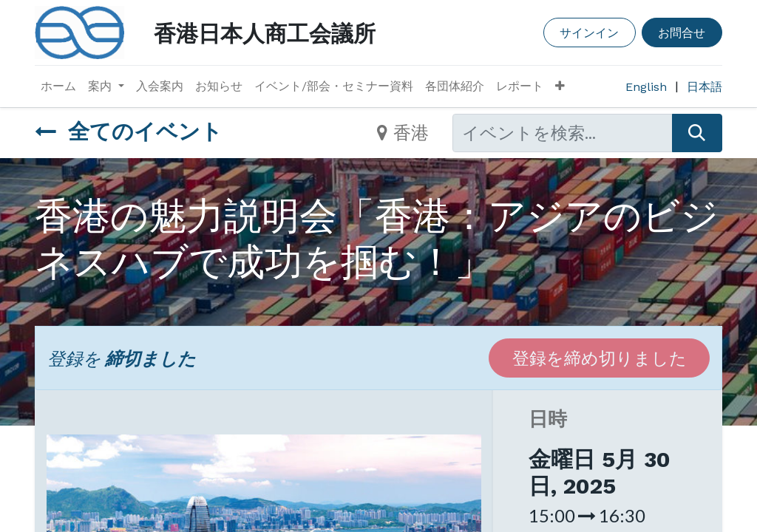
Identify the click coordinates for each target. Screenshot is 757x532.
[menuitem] (58, 86)
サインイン (589, 32)
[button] (560, 86)
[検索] (697, 133)
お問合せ (682, 32)
